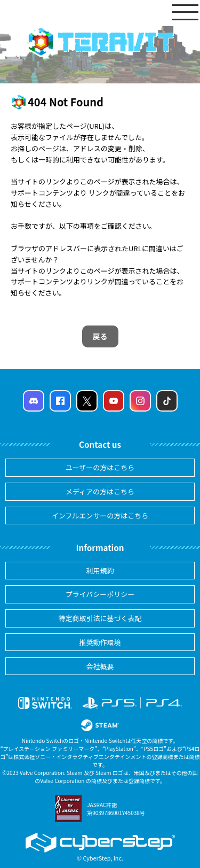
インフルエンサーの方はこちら (100, 516)
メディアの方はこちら (100, 491)
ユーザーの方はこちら (100, 467)
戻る (100, 336)
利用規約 (100, 571)
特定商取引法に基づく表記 (100, 618)
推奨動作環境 (100, 642)
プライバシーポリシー (100, 594)
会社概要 (100, 666)
